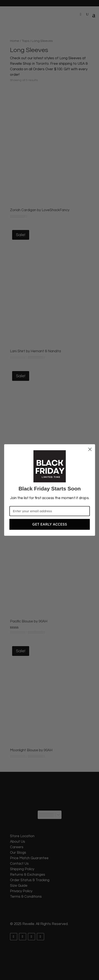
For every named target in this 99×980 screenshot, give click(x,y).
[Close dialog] (90, 449)
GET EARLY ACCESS (49, 524)
